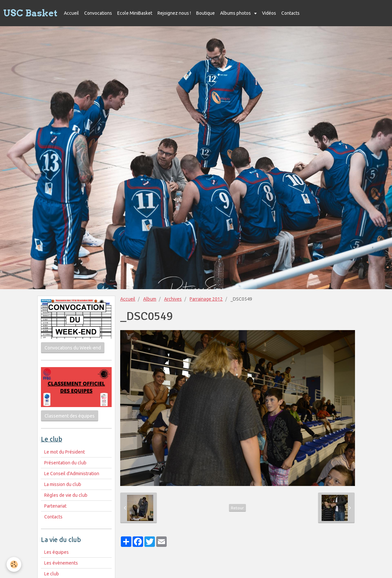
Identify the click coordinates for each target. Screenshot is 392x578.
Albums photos (236, 13)
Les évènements (61, 563)
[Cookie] (14, 564)
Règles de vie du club (66, 495)
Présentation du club (65, 463)
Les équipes (56, 552)
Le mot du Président (65, 452)
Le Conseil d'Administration (72, 474)
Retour (237, 508)
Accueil (71, 13)
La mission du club (63, 484)
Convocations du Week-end (73, 348)
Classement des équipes (70, 416)
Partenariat (55, 506)
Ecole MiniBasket (135, 13)
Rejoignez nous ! (174, 13)
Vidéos (269, 13)
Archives (173, 299)
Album (150, 299)
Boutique (205, 13)
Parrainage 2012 (206, 299)
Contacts (290, 13)
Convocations (98, 13)
